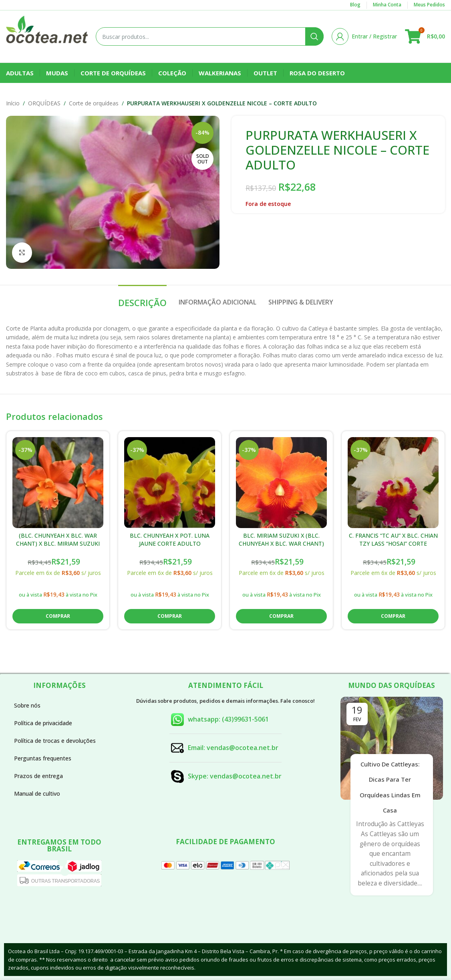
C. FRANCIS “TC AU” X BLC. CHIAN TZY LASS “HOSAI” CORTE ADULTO (393, 543)
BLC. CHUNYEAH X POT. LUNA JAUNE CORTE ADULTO (170, 539)
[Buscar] (210, 36)
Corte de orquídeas (94, 103)
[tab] (142, 298)
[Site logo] (47, 36)
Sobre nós (27, 705)
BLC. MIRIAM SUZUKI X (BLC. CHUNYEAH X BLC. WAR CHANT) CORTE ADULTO (281, 543)
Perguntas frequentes (43, 758)
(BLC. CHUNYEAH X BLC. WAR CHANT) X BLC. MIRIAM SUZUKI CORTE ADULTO (58, 543)
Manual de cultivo (37, 793)
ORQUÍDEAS (44, 103)
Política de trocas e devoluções (55, 741)
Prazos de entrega (38, 776)
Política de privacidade (43, 723)
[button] (58, 616)
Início (13, 103)
